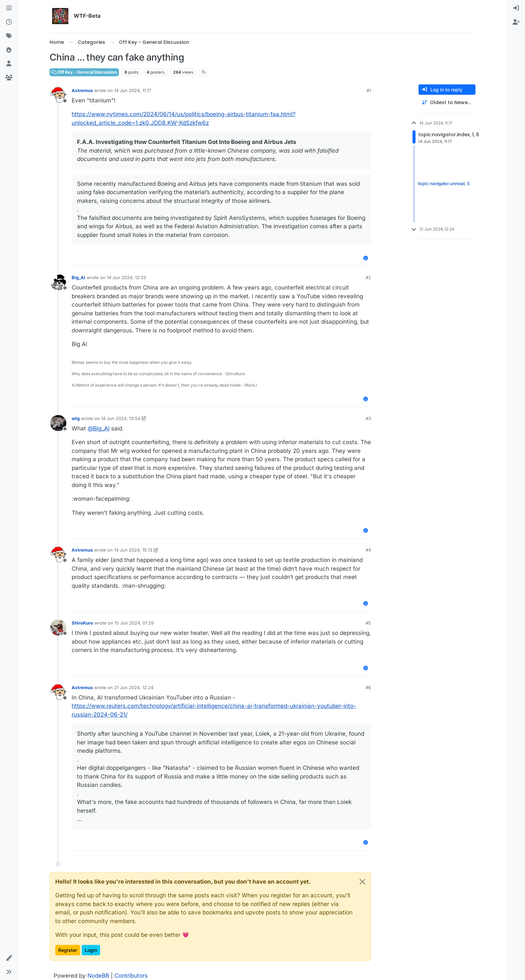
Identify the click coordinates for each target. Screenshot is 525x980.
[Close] (362, 882)
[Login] (516, 8)
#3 (368, 418)
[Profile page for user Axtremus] (58, 95)
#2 (368, 277)
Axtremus (82, 90)
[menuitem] (516, 8)
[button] (9, 958)
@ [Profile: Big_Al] (99, 428)
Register (68, 950)
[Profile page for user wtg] (58, 423)
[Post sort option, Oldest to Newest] (447, 103)
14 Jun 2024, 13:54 (121, 418)
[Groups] (9, 78)
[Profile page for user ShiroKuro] (58, 628)
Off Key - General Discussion (84, 72)
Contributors (131, 976)
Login (91, 950)
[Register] (516, 22)
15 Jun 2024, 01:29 (134, 623)
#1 (369, 90)
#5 (368, 623)
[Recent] (9, 22)
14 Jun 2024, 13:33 (126, 277)
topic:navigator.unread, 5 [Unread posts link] (444, 183)
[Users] (9, 64)
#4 (368, 550)
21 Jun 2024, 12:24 (134, 687)
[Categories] (9, 8)
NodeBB (98, 976)
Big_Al (79, 277)
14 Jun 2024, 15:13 (133, 550)
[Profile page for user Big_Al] (58, 282)
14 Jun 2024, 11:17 (133, 90)
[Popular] (9, 50)
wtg (76, 418)
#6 (368, 687)
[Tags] (9, 36)
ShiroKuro (82, 623)
